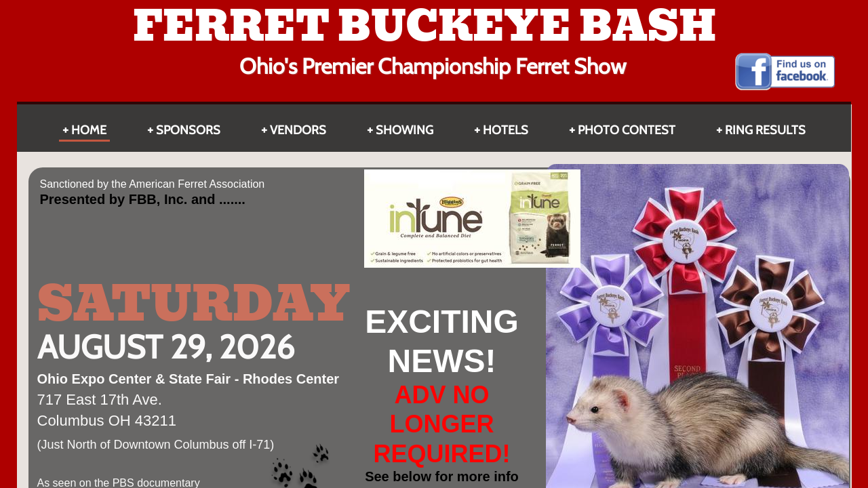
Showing (405, 130)
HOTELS (506, 130)
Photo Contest (627, 130)
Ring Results (765, 130)
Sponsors (188, 130)
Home (89, 130)
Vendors (298, 130)
